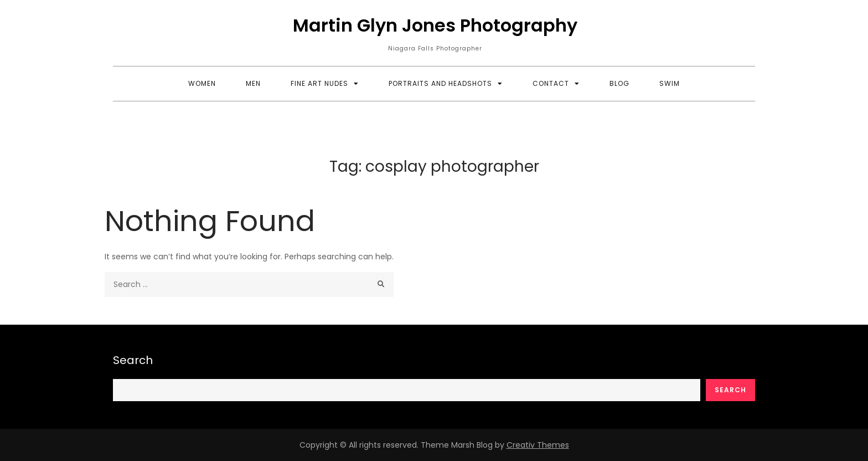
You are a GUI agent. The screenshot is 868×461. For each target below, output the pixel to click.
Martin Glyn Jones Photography (435, 25)
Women (202, 83)
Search (133, 360)
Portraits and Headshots (440, 83)
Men (253, 83)
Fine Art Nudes (319, 83)
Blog (619, 83)
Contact (551, 83)
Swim (670, 83)
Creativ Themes (538, 445)
